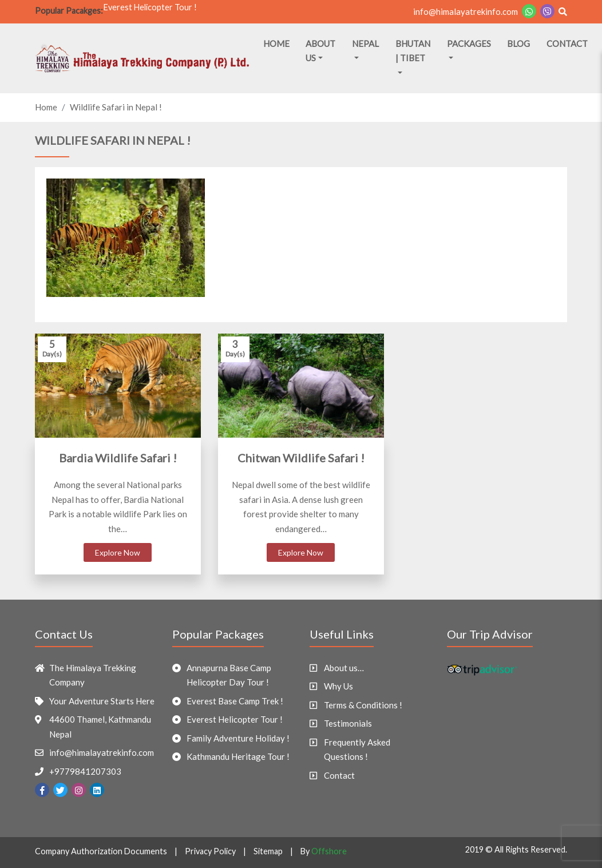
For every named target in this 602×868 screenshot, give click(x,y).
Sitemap (268, 851)
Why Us (338, 686)
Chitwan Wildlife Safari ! (301, 458)
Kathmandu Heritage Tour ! (238, 756)
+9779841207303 (85, 771)
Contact (567, 43)
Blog (518, 43)
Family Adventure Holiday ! (238, 738)
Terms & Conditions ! (363, 705)
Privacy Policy (210, 851)
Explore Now (118, 552)
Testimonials (348, 723)
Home (276, 43)
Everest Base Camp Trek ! (235, 701)
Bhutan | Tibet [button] (413, 51)
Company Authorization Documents (101, 851)
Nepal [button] (365, 43)
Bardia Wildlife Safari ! (118, 458)
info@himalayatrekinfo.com (466, 11)
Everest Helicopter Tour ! (150, 11)
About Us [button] (320, 51)
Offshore (329, 851)
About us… (344, 668)
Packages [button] (469, 43)
